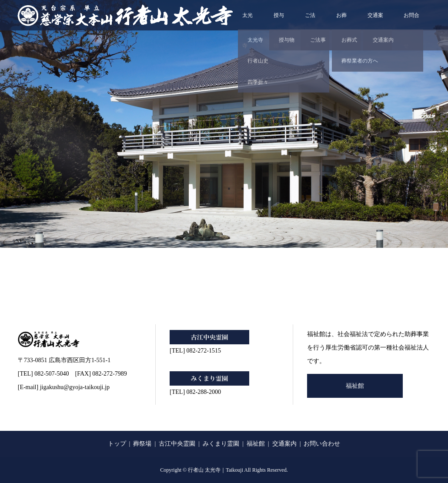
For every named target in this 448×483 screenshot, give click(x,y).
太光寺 (247, 21)
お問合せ (411, 21)
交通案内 (375, 21)
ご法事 (310, 21)
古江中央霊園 (177, 444)
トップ (117, 444)
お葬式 (341, 21)
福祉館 (355, 386)
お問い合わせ (322, 444)
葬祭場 (142, 444)
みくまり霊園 (221, 444)
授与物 (279, 21)
